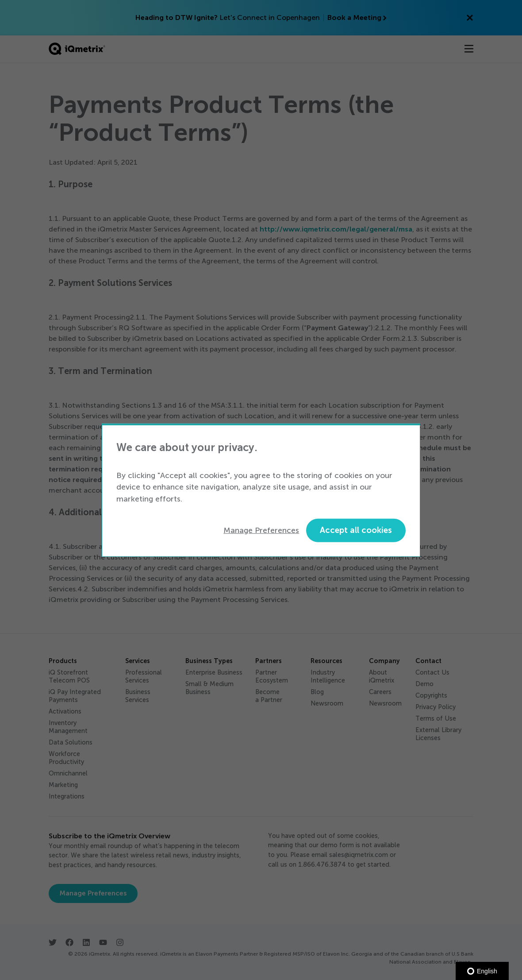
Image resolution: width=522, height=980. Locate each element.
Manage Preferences (261, 530)
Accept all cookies (356, 530)
